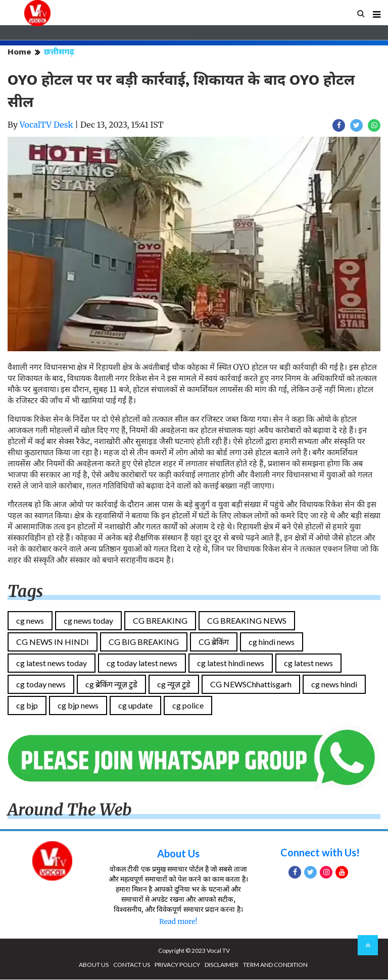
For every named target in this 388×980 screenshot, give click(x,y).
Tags (25, 592)
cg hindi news (272, 643)
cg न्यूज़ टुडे (174, 685)
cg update (135, 706)
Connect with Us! (320, 853)
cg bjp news (78, 706)
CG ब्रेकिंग (214, 643)
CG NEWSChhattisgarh (251, 685)
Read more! (178, 922)
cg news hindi (334, 685)
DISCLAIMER (222, 965)
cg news (30, 621)
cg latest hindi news (231, 664)
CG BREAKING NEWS (247, 621)
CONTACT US (132, 965)
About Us (178, 854)
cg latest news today (52, 664)
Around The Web (70, 811)
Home (19, 53)
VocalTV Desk (46, 126)
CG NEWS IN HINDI (53, 643)
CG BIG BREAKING (144, 643)
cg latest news (308, 664)
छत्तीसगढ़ (59, 53)
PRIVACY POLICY (177, 965)
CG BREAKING (160, 621)
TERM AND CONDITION (275, 965)
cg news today (88, 621)
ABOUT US (94, 965)
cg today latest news (142, 664)
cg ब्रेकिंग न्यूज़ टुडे (111, 685)
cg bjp (27, 706)
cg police (188, 706)
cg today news (41, 685)
